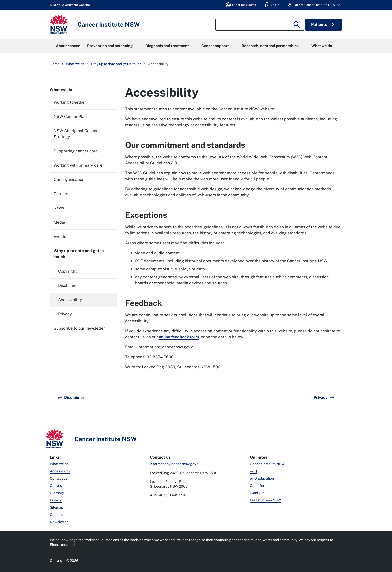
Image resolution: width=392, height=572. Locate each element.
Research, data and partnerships (270, 46)
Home (55, 64)
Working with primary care (78, 165)
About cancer (68, 46)
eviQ (253, 471)
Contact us (59, 478)
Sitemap (57, 507)
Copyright (67, 271)
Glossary (57, 493)
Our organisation (69, 180)
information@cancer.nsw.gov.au (175, 464)
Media (59, 222)
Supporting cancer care (76, 151)
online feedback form (179, 337)
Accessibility (70, 300)
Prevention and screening (110, 46)
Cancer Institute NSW (267, 464)
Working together (70, 102)
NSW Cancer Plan (70, 117)
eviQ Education (262, 478)
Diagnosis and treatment (167, 46)
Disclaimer (68, 286)
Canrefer (257, 486)
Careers (61, 194)
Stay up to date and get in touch (116, 64)
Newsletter (59, 522)
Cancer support (215, 46)
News (59, 208)
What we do (322, 46)
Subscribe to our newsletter (79, 328)
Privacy (65, 314)
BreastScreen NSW (265, 500)
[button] (314, 5)
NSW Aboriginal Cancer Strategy (76, 134)
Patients (324, 25)
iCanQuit (257, 493)
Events (60, 237)
